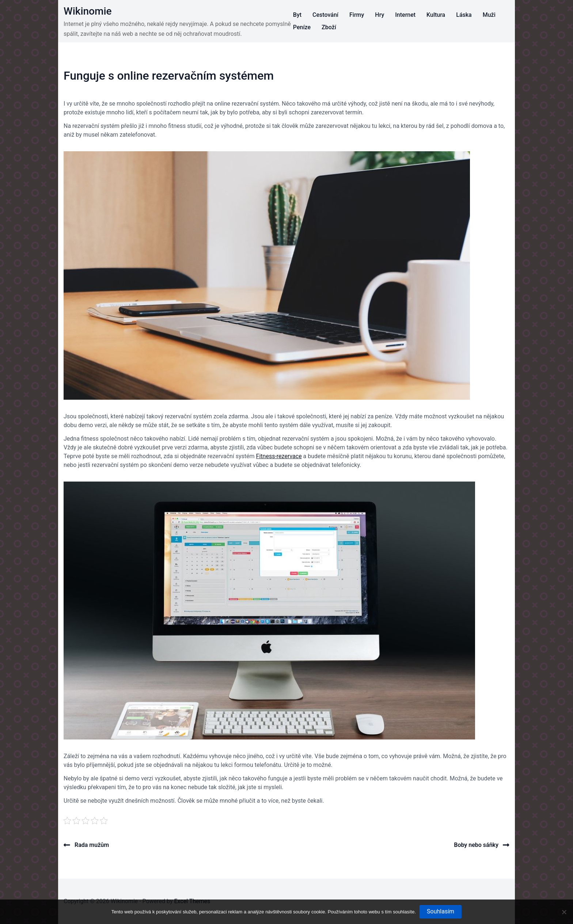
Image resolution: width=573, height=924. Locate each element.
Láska (464, 15)
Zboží (329, 27)
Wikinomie (88, 11)
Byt (297, 15)
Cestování (325, 15)
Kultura (436, 15)
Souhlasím (441, 911)
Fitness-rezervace (279, 456)
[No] (564, 912)
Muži (489, 15)
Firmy (357, 15)
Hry (380, 15)
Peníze (302, 27)
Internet (405, 15)
